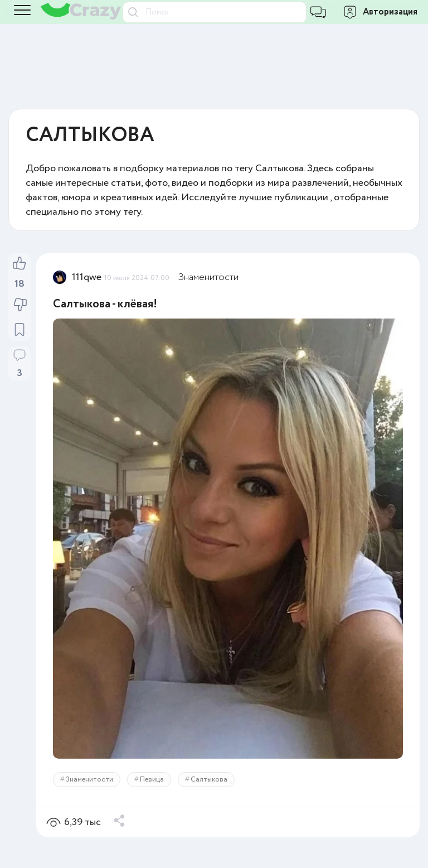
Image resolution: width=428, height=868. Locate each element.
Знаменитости (208, 277)
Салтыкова (209, 780)
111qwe (87, 277)
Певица (152, 780)
